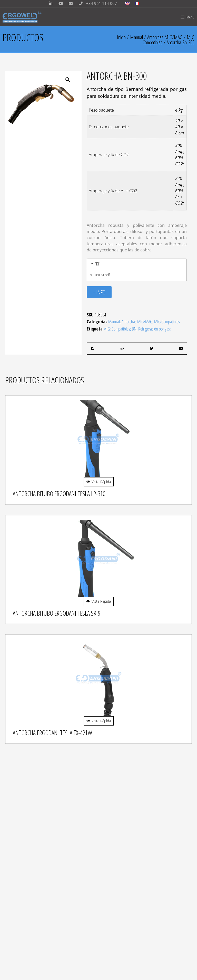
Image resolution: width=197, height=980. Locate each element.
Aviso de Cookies (24, 948)
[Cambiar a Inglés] (127, 4)
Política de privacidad (29, 943)
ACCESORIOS (21, 891)
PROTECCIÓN (21, 884)
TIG (13, 838)
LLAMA (16, 904)
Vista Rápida (99, 482)
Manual (136, 37)
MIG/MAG (18, 831)
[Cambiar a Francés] (137, 4)
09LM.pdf (102, 275)
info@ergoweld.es (46, 798)
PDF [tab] (95, 264)
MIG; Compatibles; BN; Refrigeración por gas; (137, 329)
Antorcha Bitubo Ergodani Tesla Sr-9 (57, 613)
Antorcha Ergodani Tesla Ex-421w (52, 733)
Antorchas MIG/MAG (165, 37)
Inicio (121, 37)
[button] (68, 80)
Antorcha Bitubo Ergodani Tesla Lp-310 (59, 494)
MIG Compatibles (167, 321)
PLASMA (17, 898)
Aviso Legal (20, 937)
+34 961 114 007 (97, 3)
